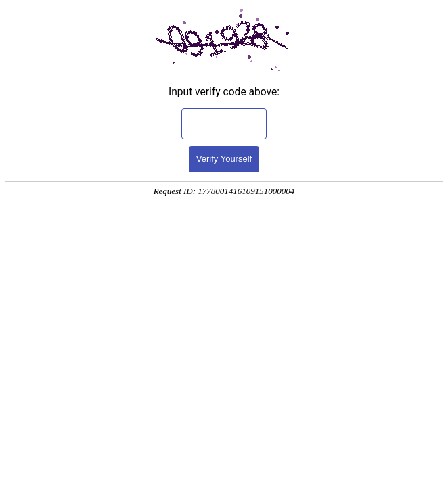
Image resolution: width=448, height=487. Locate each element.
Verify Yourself (224, 159)
